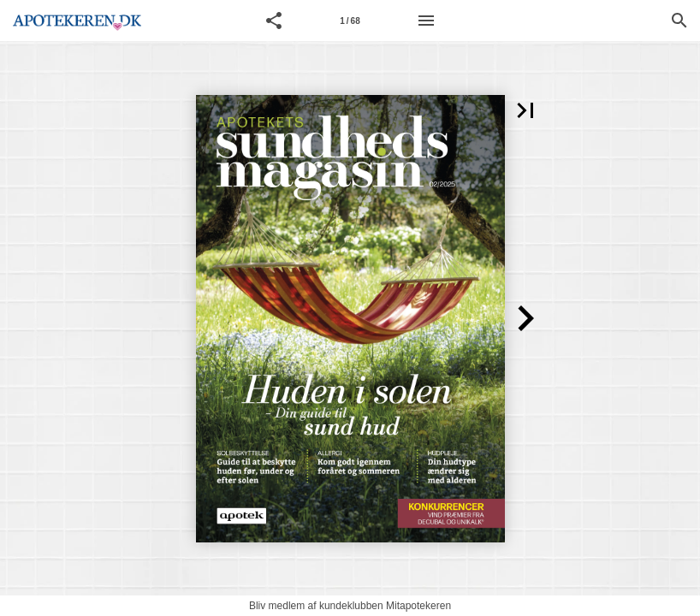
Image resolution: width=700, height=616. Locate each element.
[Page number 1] (350, 21)
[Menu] (426, 21)
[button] (274, 21)
